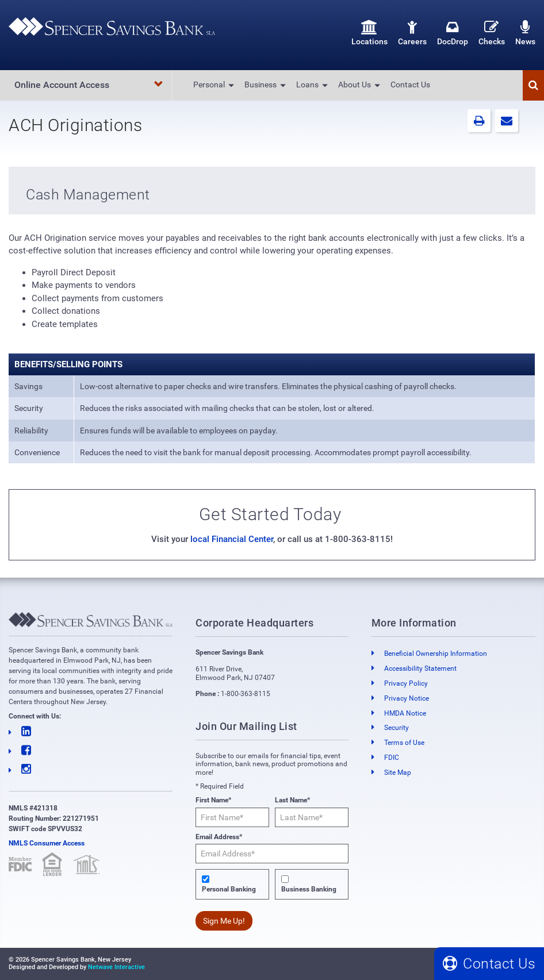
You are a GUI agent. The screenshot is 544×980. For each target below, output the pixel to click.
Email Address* (219, 837)
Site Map (398, 773)
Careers (412, 33)
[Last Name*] (312, 817)
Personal (209, 84)
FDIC (392, 758)
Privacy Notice (407, 698)
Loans (307, 84)
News (525, 33)
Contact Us (410, 84)
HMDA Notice (405, 713)
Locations (369, 33)
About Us (355, 84)
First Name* (213, 800)
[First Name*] (232, 817)
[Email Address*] (272, 854)
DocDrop (453, 33)
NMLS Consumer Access (47, 843)
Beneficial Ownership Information (436, 654)
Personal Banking (229, 889)
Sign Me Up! (224, 921)
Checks (492, 33)
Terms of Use (404, 743)
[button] (533, 85)
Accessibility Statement (420, 668)
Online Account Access (89, 85)
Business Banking (309, 889)
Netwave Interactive (116, 967)
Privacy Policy (406, 683)
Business (260, 84)
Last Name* (292, 800)
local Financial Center (232, 539)
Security (396, 728)
